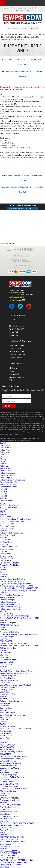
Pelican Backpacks (8, 473)
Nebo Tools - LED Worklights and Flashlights (18, 634)
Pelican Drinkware (8, 475)
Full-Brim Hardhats (8, 678)
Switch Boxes (6, 844)
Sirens (2, 832)
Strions (3, 570)
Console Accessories (9, 765)
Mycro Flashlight (7, 636)
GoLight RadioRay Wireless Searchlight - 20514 (19, 618)
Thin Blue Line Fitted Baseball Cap (14, 673)
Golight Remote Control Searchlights (15, 616)
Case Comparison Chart (10, 482)
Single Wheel (5, 703)
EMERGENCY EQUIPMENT (12, 752)
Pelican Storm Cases (8, 487)
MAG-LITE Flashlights (9, 625)
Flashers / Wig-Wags (9, 775)
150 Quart (4, 512)
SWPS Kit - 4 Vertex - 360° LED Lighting (16, 860)
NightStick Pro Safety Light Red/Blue (15, 583)
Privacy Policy (14, 332)
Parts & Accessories (8, 535)
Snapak (3, 650)
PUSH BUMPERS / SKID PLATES (14, 825)
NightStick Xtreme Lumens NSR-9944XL (17, 586)
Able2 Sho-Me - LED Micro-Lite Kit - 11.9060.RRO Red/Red (22, 74)
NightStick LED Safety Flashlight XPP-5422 (18, 590)
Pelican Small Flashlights (10, 604)
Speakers (4, 835)
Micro (3, 454)
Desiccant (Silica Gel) (9, 547)
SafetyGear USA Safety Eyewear (13, 715)
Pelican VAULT (6, 471)
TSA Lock (4, 544)
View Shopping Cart (16, 348)
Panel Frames (6, 553)
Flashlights (13, 368)
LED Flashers (5, 779)
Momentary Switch (8, 791)
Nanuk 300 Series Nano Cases (12, 521)
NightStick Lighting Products (12, 581)
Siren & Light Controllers (10, 846)
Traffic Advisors (7, 818)
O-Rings (3, 551)
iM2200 (3, 496)
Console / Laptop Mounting (11, 759)
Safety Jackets (6, 736)
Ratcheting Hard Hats (9, 680)
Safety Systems (6, 664)
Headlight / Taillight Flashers (12, 777)
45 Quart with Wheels (9, 505)
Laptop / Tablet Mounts (10, 768)
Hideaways (5, 809)
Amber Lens (5, 717)
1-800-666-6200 (18, 329)
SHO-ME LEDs (19, 39)
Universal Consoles (8, 761)
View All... (4, 464)
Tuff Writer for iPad (8, 648)
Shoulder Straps (6, 549)
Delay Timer (5, 793)
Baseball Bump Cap (8, 676)
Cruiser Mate (5, 653)
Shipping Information (17, 351)
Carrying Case (6, 689)
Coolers (3, 503)
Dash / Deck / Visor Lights (11, 805)
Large (2, 461)
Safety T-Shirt (6, 740)
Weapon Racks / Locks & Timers (13, 789)
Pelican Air (4, 466)
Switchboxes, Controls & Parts (12, 842)
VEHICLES (4, 867)
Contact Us (13, 323)
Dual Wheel (5, 706)
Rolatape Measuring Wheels (12, 701)
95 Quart (4, 510)
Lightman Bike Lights (9, 659)
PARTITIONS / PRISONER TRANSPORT (17, 823)
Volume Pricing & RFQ (17, 355)
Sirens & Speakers (7, 830)
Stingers (3, 567)
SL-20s (3, 572)
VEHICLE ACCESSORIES (10, 851)
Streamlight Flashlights (9, 565)
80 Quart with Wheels (9, 507)
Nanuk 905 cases (7, 528)
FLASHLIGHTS (6, 558)
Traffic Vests (5, 731)
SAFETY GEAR (6, 641)
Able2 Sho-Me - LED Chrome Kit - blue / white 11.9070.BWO (22, 62)
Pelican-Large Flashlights (10, 609)
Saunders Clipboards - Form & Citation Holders (19, 646)
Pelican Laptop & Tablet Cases (12, 480)
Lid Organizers (6, 542)
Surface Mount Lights (9, 816)
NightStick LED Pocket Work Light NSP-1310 (19, 588)
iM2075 (3, 491)
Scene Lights (5, 814)
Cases (12, 371)
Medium (3, 459)
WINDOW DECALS (8, 747)
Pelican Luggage (7, 477)
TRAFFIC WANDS (8, 745)
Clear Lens (4, 719)
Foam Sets (4, 537)
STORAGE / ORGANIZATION (13, 837)
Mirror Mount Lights (9, 812)
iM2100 (3, 494)
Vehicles (12, 380)
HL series (4, 574)
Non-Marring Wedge (9, 694)
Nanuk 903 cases (7, 524)
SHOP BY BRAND (8, 749)
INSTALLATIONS (7, 855)
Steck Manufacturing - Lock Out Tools (16, 685)
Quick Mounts (6, 556)
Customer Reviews (16, 358)
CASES (3, 443)
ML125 (3, 627)
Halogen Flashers (7, 782)
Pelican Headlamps (8, 602)
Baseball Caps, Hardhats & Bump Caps (16, 671)
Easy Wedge (5, 692)
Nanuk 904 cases (7, 526)
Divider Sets (5, 540)
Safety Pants (5, 738)
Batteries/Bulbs (15, 374)
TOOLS (3, 724)
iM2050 (3, 489)
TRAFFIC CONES (7, 726)
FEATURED (5, 445)
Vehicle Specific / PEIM (10, 784)
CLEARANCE (6, 447)
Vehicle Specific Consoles (10, 763)
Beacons (4, 802)
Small (2, 457)
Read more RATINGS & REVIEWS (21, 208)
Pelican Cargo (6, 468)
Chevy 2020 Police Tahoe (10, 865)
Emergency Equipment (17, 377)
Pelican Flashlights (8, 600)
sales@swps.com (18, 326)
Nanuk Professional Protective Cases (15, 519)
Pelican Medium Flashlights (11, 606)
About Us (13, 320)
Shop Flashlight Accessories (11, 595)
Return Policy (14, 335)
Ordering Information (17, 345)
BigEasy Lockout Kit (8, 687)
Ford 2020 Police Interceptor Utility (15, 862)
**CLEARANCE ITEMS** (10, 853)
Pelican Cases (6, 452)
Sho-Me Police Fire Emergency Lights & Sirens (16, 35)
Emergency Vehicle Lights (10, 800)
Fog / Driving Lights (8, 807)
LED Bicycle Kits (7, 662)
